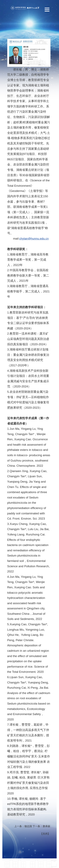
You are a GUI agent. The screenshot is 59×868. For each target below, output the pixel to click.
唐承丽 (46, 826)
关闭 (45, 834)
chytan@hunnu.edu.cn (34, 239)
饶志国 (28, 826)
